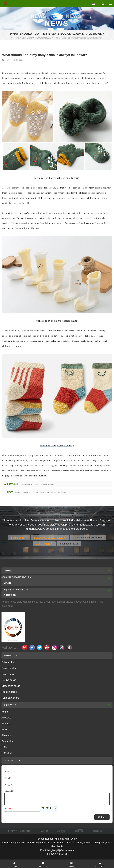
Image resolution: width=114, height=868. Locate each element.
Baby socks (8, 662)
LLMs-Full (7, 753)
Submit (102, 817)
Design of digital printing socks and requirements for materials (41, 492)
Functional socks (10, 698)
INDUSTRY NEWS (43, 38)
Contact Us (7, 741)
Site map (6, 735)
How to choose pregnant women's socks (37, 484)
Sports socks (8, 674)
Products (6, 724)
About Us (6, 718)
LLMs (4, 747)
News (4, 730)
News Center (27, 38)
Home (15, 38)
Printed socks (9, 668)
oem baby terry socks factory (57, 446)
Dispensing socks (11, 686)
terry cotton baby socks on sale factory (57, 178)
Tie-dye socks (9, 680)
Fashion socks (9, 692)
